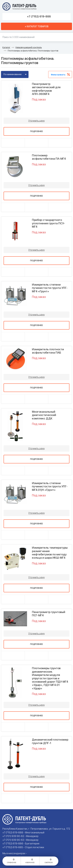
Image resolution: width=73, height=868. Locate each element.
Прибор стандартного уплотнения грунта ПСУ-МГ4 (48, 223)
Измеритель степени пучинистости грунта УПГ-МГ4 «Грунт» (50, 288)
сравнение (12, 861)
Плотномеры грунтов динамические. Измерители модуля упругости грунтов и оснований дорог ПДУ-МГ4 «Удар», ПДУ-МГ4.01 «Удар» (50, 678)
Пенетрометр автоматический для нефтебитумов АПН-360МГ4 (46, 89)
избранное (30, 861)
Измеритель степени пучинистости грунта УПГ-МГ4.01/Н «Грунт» (50, 486)
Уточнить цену (36, 121)
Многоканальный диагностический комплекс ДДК (44, 415)
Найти (69, 37)
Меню (67, 6)
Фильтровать (58, 75)
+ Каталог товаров (37, 26)
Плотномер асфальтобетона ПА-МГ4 (49, 157)
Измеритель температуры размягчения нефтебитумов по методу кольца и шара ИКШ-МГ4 (50, 553)
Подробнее (36, 131)
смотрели (49, 861)
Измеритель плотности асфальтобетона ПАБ (48, 351)
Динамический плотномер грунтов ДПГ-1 (50, 741)
